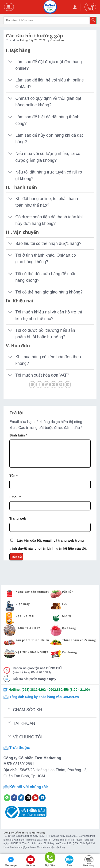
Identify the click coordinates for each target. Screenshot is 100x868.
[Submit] (93, 20)
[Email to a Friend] (54, 385)
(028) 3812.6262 (34, 690)
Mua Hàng (89, 861)
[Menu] (9, 7)
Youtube (31, 861)
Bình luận (18, 435)
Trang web (18, 518)
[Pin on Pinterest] (61, 385)
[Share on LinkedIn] (68, 385)
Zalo (69, 861)
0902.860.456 (59, 690)
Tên (13, 476)
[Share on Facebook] (39, 385)
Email (15, 497)
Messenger (11, 861)
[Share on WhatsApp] (32, 385)
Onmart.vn (57, 40)
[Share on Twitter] (46, 385)
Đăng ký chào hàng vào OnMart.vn (52, 697)
